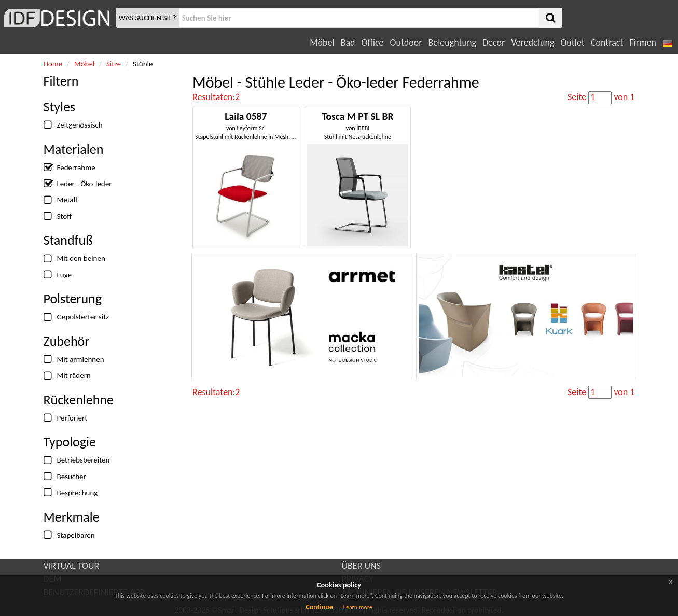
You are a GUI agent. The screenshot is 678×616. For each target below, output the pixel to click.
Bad (348, 43)
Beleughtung (452, 43)
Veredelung (532, 43)
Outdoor (406, 43)
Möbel (322, 43)
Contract (607, 43)
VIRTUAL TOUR (72, 566)
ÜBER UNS (361, 566)
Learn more (358, 607)
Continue (319, 607)
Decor (494, 43)
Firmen (642, 43)
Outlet (572, 43)
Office (373, 43)
